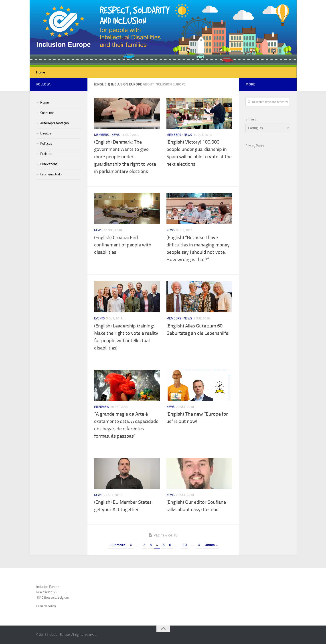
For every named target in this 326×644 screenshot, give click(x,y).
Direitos (46, 134)
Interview (102, 407)
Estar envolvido (51, 175)
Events (99, 319)
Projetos (46, 154)
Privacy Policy (255, 146)
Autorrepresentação (55, 123)
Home (40, 72)
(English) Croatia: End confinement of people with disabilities (123, 245)
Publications (49, 164)
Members (101, 135)
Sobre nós (47, 113)
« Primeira (117, 545)
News (116, 135)
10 (185, 545)
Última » (211, 545)
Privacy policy (46, 606)
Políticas (46, 144)
